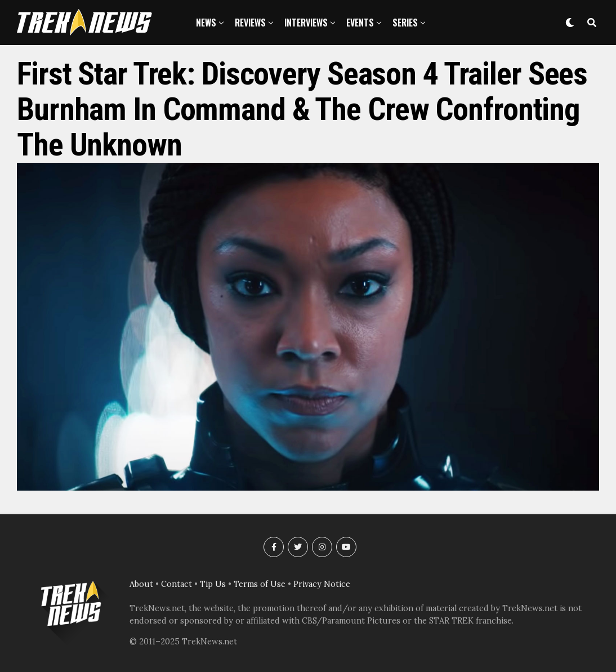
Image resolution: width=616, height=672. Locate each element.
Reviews (250, 23)
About (141, 584)
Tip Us (213, 584)
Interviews (306, 23)
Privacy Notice (322, 584)
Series (405, 23)
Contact (177, 584)
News (206, 23)
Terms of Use (260, 584)
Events (360, 23)
